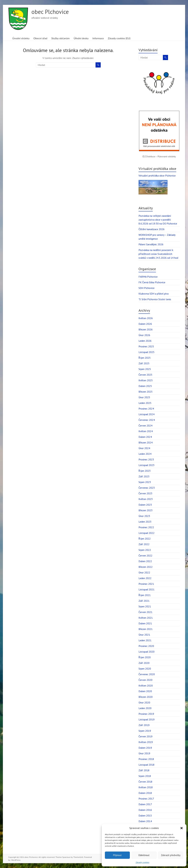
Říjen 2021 (145, 595)
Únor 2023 (144, 516)
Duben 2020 (145, 691)
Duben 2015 (145, 816)
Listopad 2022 (147, 533)
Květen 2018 (146, 787)
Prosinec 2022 (146, 527)
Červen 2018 (145, 782)
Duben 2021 (145, 623)
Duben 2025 (145, 386)
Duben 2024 (145, 437)
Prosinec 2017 (146, 799)
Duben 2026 (145, 324)
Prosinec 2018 (146, 759)
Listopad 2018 (147, 765)
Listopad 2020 (147, 652)
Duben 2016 (145, 810)
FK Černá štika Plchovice (152, 282)
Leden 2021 (145, 640)
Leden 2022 (145, 578)
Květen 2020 (146, 686)
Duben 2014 (145, 821)
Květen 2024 (146, 431)
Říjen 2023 (145, 471)
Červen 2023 (145, 493)
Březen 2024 (146, 442)
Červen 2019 (145, 736)
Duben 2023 (145, 505)
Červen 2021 (145, 612)
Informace (98, 38)
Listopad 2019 (147, 719)
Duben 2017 (145, 804)
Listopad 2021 (147, 589)
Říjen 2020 (145, 657)
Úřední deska (81, 38)
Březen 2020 (146, 697)
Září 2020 (144, 663)
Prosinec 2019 (146, 714)
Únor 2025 (144, 397)
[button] (182, 828)
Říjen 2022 (145, 539)
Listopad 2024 (147, 414)
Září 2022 (144, 544)
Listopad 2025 (147, 352)
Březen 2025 (146, 392)
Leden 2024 (145, 454)
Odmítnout (144, 855)
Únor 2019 (144, 753)
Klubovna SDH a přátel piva (154, 294)
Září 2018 (144, 770)
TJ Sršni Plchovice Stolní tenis (155, 299)
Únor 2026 (144, 335)
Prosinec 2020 (146, 646)
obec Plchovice (50, 12)
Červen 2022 (145, 556)
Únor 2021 (144, 635)
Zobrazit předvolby (171, 855)
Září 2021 (144, 601)
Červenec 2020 (147, 674)
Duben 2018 (145, 793)
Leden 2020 (145, 708)
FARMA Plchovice (148, 277)
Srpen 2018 (145, 776)
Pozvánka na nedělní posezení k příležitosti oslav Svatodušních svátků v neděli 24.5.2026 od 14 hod (158, 254)
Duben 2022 (145, 561)
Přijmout (117, 855)
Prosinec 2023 (146, 459)
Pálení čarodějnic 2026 (151, 244)
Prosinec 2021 (146, 584)
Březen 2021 (146, 629)
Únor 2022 (144, 572)
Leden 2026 (145, 341)
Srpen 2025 (145, 369)
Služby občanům (60, 38)
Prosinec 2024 (146, 409)
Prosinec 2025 (146, 346)
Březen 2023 (146, 510)
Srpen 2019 (145, 731)
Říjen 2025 (145, 358)
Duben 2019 (145, 748)
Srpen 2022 (145, 550)
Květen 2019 (146, 742)
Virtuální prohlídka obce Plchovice (157, 176)
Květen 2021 (146, 618)
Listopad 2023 (147, 465)
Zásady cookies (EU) (119, 38)
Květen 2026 (146, 318)
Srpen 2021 (145, 606)
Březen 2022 (146, 567)
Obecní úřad (40, 38)
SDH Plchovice (147, 288)
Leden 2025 (145, 403)
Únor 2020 (144, 702)
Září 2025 (144, 363)
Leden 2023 (145, 522)
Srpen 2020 (145, 669)
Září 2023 (144, 476)
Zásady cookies (142, 862)
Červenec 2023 (147, 488)
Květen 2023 (146, 499)
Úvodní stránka (21, 38)
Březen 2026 (146, 329)
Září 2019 (144, 725)
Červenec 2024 (147, 420)
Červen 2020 (145, 680)
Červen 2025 (145, 375)
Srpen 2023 (145, 482)
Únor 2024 (144, 448)
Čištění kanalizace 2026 (152, 229)
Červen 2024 (145, 426)
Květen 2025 (146, 380)
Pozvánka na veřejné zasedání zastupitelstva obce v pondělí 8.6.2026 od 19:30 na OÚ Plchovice (158, 220)
